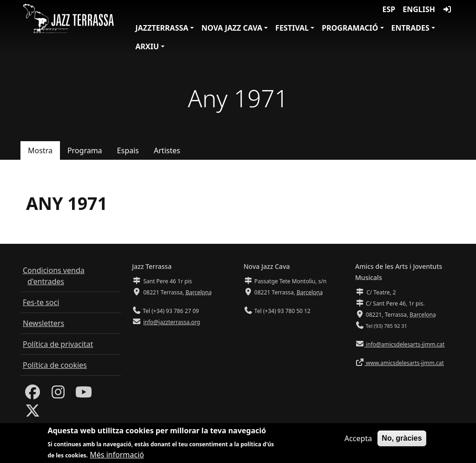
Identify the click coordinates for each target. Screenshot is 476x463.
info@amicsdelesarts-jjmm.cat (404, 344)
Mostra (40, 150)
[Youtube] (84, 395)
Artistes (167, 150)
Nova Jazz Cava (232, 28)
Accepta (358, 439)
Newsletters (43, 323)
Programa (85, 150)
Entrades (410, 28)
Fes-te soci (41, 302)
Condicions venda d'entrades (54, 276)
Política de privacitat (58, 344)
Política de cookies (55, 365)
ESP (389, 9)
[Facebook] (33, 395)
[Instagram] (58, 395)
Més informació (117, 456)
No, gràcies (402, 439)
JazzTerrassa (162, 28)
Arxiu (147, 46)
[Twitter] (33, 413)
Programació (350, 28)
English (419, 9)
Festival (292, 28)
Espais (128, 150)
